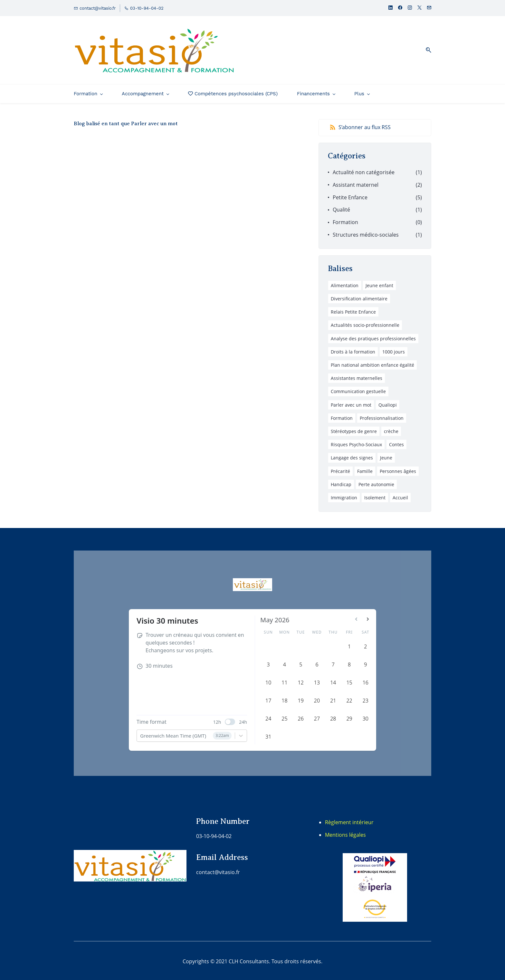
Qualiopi (388, 403)
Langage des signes (352, 456)
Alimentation (345, 283)
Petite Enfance (350, 195)
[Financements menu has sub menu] (316, 91)
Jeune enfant (379, 283)
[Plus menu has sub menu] (402, 91)
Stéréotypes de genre (354, 429)
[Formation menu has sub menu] (88, 91)
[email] (429, 8)
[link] (375, 855)
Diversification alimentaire (359, 296)
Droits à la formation (353, 349)
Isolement (375, 495)
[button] (426, 49)
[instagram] (410, 8)
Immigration (344, 495)
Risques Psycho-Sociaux (356, 442)
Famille (365, 469)
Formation (345, 220)
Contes (396, 442)
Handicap (341, 482)
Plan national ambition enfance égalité (372, 363)
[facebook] (400, 8)
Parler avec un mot (351, 403)
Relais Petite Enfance (353, 310)
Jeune (386, 456)
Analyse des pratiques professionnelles (373, 336)
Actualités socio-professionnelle (365, 323)
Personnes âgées (398, 469)
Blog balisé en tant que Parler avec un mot (126, 121)
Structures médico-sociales (366, 232)
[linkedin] (391, 8)
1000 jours (394, 349)
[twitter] (419, 8)
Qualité (341, 208)
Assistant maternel (356, 183)
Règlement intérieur (349, 820)
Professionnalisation (382, 416)
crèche (391, 429)
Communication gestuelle (358, 389)
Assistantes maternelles (357, 376)
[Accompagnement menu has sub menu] (145, 91)
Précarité (340, 469)
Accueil (400, 495)
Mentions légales (345, 833)
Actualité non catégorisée (364, 170)
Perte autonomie (376, 482)
